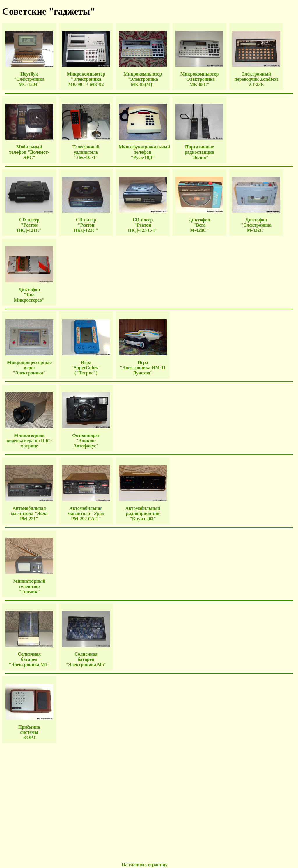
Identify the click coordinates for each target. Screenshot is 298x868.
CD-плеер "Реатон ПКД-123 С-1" (143, 225)
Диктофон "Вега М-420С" (199, 225)
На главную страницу (145, 865)
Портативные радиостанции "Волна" (199, 152)
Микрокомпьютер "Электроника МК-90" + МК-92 (86, 79)
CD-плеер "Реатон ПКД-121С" (29, 225)
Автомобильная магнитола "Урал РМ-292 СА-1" (86, 513)
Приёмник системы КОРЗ (29, 732)
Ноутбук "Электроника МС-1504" (29, 79)
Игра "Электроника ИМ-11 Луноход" (143, 368)
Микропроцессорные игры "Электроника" (29, 368)
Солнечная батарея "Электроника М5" (86, 659)
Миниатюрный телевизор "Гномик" (29, 586)
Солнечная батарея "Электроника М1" (29, 659)
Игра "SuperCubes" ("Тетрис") (86, 368)
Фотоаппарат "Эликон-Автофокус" (86, 441)
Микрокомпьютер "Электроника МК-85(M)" (143, 79)
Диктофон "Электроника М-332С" (256, 225)
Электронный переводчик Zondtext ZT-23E (256, 79)
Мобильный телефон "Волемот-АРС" (29, 152)
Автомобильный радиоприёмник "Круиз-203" (143, 513)
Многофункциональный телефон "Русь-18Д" (144, 152)
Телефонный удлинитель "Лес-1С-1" (86, 152)
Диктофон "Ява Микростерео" (29, 295)
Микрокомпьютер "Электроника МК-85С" (200, 79)
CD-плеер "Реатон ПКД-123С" (86, 225)
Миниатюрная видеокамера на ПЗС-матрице (29, 441)
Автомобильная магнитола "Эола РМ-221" (29, 513)
